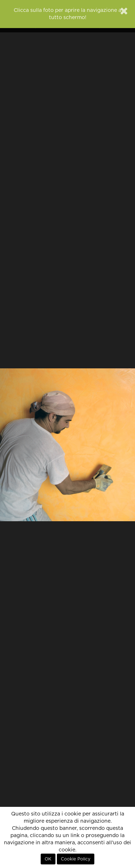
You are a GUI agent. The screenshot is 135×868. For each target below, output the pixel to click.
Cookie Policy (76, 859)
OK (48, 859)
